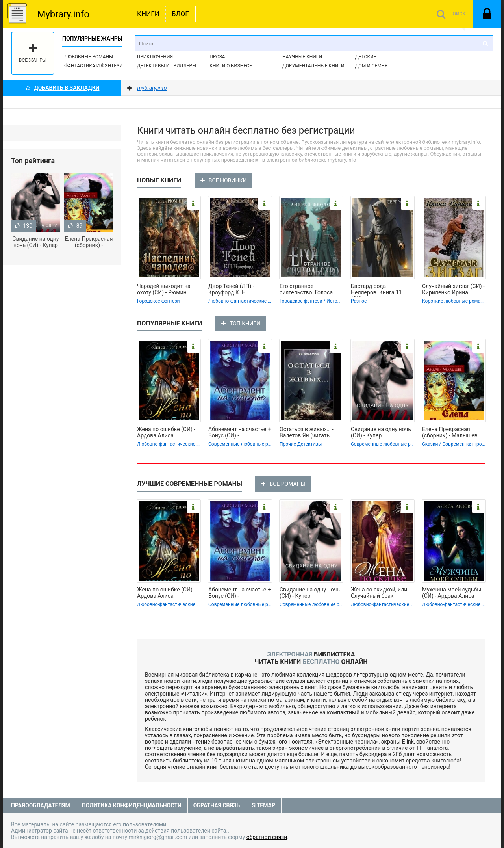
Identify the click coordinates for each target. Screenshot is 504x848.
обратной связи (267, 837)
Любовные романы (89, 57)
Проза (217, 57)
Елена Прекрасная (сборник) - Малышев (450, 432)
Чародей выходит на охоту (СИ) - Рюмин (164, 289)
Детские (366, 57)
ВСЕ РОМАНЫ (283, 484)
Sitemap (263, 805)
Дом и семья (371, 66)
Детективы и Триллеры (167, 66)
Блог (180, 14)
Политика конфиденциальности (132, 805)
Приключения (155, 57)
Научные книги (302, 57)
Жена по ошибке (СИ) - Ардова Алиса (166, 432)
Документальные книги (313, 66)
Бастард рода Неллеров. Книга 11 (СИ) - (376, 290)
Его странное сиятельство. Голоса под (306, 290)
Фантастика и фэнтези (94, 66)
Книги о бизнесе (231, 66)
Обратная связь (217, 805)
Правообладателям (41, 805)
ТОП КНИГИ (241, 324)
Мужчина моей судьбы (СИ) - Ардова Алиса (452, 593)
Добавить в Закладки (62, 88)
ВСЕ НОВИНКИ (224, 180)
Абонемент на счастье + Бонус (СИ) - (240, 432)
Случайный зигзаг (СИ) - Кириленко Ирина (453, 289)
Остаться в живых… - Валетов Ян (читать (307, 432)
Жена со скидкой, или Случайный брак (379, 593)
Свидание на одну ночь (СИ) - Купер (381, 432)
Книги (148, 14)
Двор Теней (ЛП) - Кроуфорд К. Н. (231, 289)
